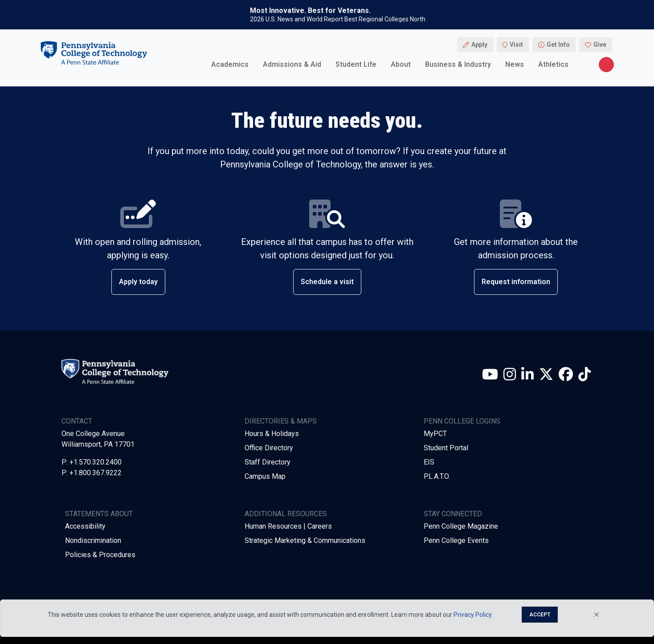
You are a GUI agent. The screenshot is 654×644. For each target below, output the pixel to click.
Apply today (138, 282)
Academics (230, 64)
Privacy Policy (472, 615)
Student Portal (446, 448)
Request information (516, 282)
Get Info (558, 45)
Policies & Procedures (100, 555)
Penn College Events (456, 540)
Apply (479, 45)
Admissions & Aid (292, 64)
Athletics (553, 64)
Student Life (356, 64)
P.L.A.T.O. (437, 476)
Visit (516, 45)
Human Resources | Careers (288, 526)
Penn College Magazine (461, 526)
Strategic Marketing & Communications (305, 540)
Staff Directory (268, 462)
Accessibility (85, 526)
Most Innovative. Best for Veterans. (310, 11)
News (515, 64)
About (401, 64)
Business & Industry (458, 64)
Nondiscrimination (93, 540)
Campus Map (265, 476)
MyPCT (435, 434)
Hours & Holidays (272, 434)
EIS (429, 462)
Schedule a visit (327, 282)
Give (600, 45)
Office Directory (269, 448)
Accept (540, 615)
